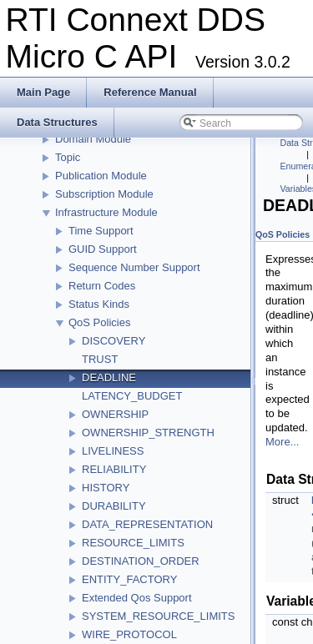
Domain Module (93, 139)
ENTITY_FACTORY (129, 579)
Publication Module (101, 176)
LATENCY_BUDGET (132, 396)
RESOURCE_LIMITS (133, 543)
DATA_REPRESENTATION (147, 524)
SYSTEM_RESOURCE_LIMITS (159, 616)
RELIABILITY (114, 469)
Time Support (101, 231)
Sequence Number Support (134, 267)
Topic (68, 157)
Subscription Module (104, 194)
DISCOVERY (114, 341)
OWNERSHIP (115, 414)
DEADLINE (109, 377)
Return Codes (102, 286)
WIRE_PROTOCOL (129, 634)
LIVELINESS (113, 451)
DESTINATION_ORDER (141, 561)
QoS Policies (99, 322)
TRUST (100, 359)
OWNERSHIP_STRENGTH (148, 433)
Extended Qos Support (137, 598)
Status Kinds (99, 304)
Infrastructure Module (106, 212)
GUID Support (103, 249)
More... (282, 442)
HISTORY (106, 488)
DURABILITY (114, 506)
